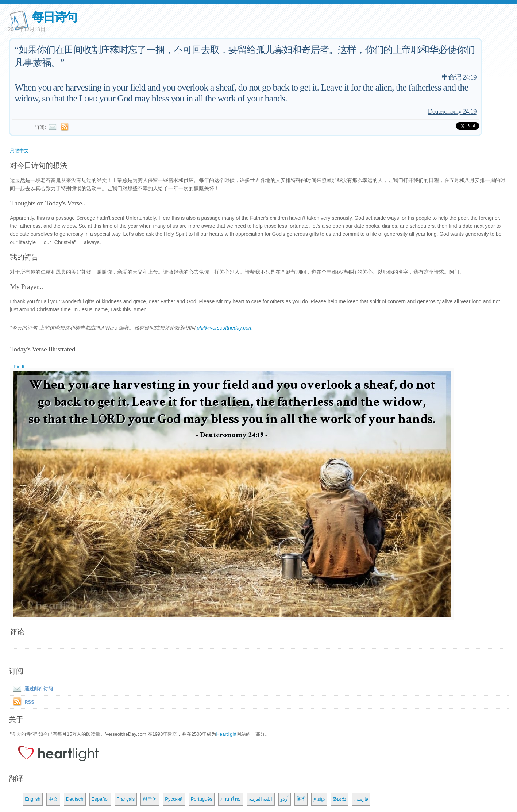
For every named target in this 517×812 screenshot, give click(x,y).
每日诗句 (54, 17)
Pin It (19, 367)
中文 (53, 799)
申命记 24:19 (459, 77)
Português (202, 799)
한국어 (150, 799)
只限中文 (19, 151)
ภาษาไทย (231, 799)
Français (126, 799)
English (33, 799)
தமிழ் (319, 799)
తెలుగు (339, 799)
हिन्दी (301, 799)
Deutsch (75, 799)
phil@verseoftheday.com (225, 328)
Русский (174, 799)
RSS (29, 702)
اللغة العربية (261, 799)
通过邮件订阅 (31, 689)
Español (100, 799)
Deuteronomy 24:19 (452, 111)
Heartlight (226, 734)
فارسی (361, 799)
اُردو (285, 799)
